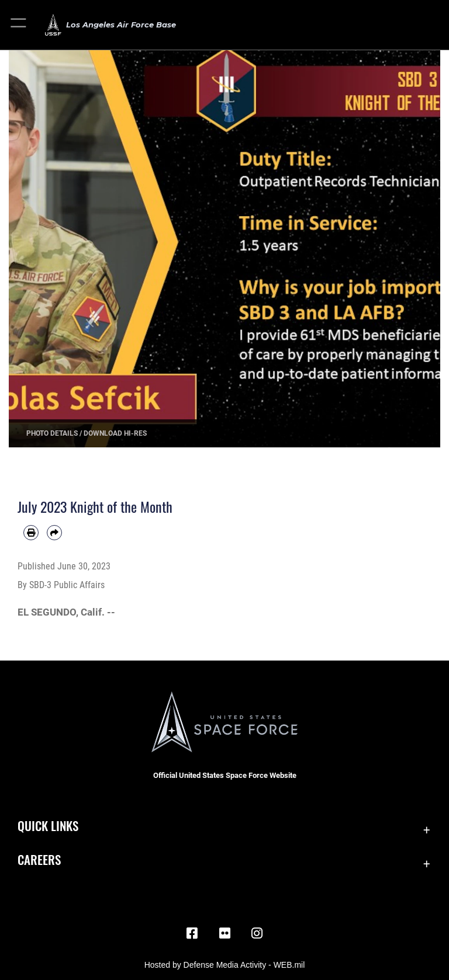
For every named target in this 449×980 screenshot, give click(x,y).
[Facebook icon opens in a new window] (192, 933)
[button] (19, 25)
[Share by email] (54, 533)
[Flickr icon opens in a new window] (224, 933)
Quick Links (48, 826)
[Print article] (31, 533)
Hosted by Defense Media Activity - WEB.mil (225, 965)
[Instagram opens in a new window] (257, 933)
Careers (39, 859)
